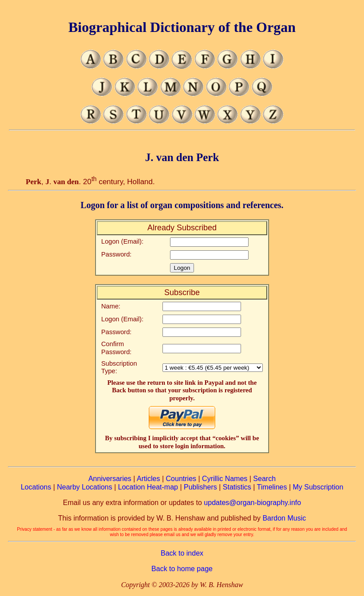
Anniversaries (110, 479)
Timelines (272, 487)
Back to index (182, 553)
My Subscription (318, 487)
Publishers (200, 487)
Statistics (237, 487)
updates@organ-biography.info (252, 503)
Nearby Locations (85, 487)
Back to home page (182, 569)
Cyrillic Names (225, 479)
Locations (36, 487)
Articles (148, 479)
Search (264, 479)
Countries (181, 479)
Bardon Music (284, 518)
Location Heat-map (148, 487)
